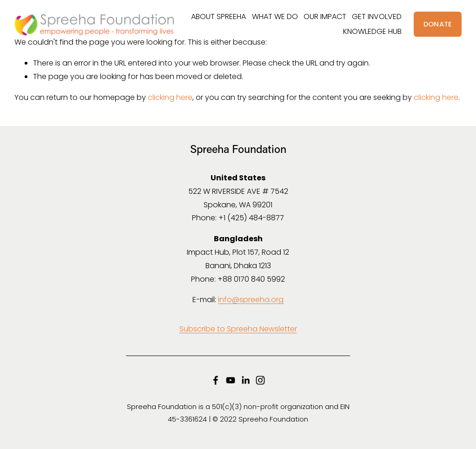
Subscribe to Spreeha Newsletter (238, 329)
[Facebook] (216, 380)
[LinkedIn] (245, 380)
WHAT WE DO (275, 17)
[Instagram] (260, 380)
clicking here (170, 97)
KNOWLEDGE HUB (372, 31)
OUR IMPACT (325, 17)
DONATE (438, 24)
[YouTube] (231, 380)
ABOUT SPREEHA (218, 17)
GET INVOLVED (377, 17)
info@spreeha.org (251, 300)
